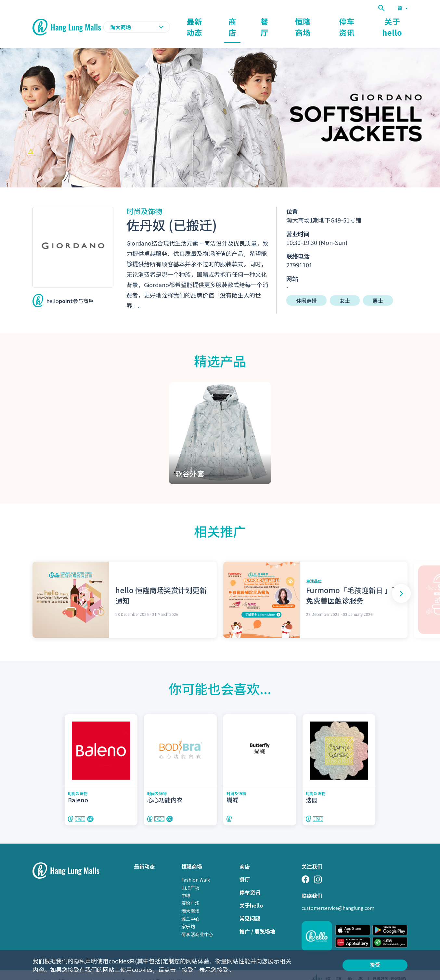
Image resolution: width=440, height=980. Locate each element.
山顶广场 (190, 876)
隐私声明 (85, 961)
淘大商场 (190, 899)
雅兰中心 (190, 907)
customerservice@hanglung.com (338, 896)
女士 (345, 289)
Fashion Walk (196, 868)
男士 (378, 289)
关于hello (396, 21)
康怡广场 (190, 891)
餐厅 (289, 21)
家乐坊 (188, 915)
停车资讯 (357, 21)
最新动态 (230, 21)
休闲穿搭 (306, 289)
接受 (375, 965)
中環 (186, 884)
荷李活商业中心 (197, 923)
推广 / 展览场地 (257, 920)
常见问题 (250, 907)
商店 (262, 21)
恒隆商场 (320, 21)
